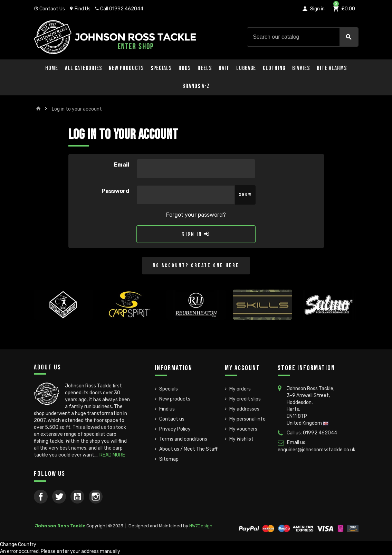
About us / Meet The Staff (188, 449)
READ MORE (112, 455)
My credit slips (245, 399)
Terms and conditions (183, 439)
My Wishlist (241, 439)
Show (245, 195)
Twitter (59, 497)
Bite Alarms (332, 68)
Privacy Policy (175, 429)
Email (122, 165)
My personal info (247, 419)
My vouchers (243, 429)
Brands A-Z (196, 86)
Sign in (196, 234)
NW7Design (201, 526)
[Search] (303, 37)
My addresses (244, 409)
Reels (205, 68)
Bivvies (301, 68)
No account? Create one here (196, 266)
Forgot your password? (196, 215)
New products (175, 399)
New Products (126, 68)
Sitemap (169, 459)
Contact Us (49, 9)
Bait (224, 68)
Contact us (172, 419)
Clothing (274, 68)
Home (52, 68)
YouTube (77, 497)
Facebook (41, 497)
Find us (167, 409)
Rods (185, 68)
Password (116, 191)
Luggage (246, 68)
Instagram (96, 497)
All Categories (83, 68)
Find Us (80, 9)
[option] (64, 317)
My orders (240, 389)
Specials (161, 68)
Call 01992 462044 (119, 9)
